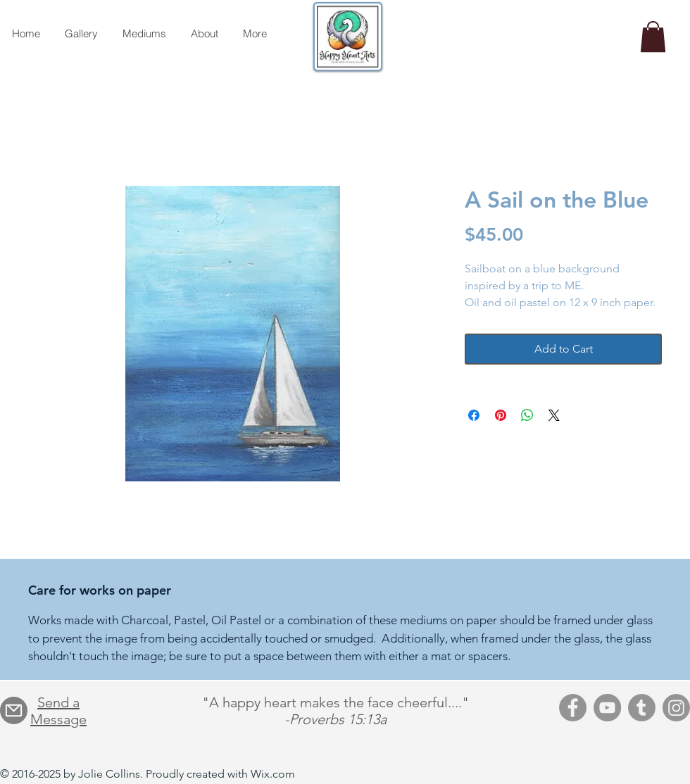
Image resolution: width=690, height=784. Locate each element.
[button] (653, 37)
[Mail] (14, 710)
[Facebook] (573, 708)
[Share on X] (554, 415)
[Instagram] (676, 708)
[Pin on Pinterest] (501, 415)
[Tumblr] (642, 708)
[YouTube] (607, 708)
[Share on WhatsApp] (527, 415)
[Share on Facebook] (474, 415)
